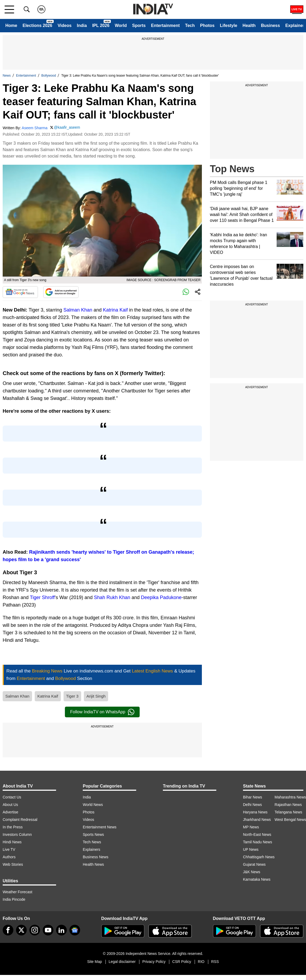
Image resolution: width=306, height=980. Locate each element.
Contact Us (12, 797)
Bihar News (253, 797)
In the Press (13, 827)
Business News (96, 857)
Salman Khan (78, 310)
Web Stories (13, 864)
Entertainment (165, 25)
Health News (93, 864)
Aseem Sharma (34, 128)
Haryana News (255, 812)
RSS (215, 962)
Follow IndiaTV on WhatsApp (102, 712)
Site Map (94, 962)
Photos (207, 25)
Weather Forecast (17, 892)
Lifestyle (228, 25)
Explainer (295, 25)
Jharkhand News (257, 820)
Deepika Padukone (161, 597)
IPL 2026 (101, 25)
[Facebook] (8, 930)
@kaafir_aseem (67, 127)
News (7, 76)
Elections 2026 (37, 25)
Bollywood (49, 76)
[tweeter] (21, 930)
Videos (65, 25)
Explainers (91, 849)
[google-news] (75, 930)
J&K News (252, 872)
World (121, 25)
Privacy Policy (154, 962)
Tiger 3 (72, 696)
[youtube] (48, 930)
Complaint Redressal (20, 820)
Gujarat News (254, 864)
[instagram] (35, 930)
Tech (190, 25)
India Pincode (14, 899)
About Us (10, 805)
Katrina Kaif (115, 310)
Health (249, 25)
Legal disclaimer (122, 962)
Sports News (93, 835)
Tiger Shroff (42, 597)
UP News (251, 849)
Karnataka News (257, 879)
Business (270, 25)
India (82, 25)
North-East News (257, 835)
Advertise (10, 812)
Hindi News (12, 842)
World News (93, 805)
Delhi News (252, 805)
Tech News (92, 842)
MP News (251, 827)
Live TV (9, 849)
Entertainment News (100, 827)
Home (11, 25)
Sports (139, 25)
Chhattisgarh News (259, 857)
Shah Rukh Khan (112, 597)
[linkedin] (61, 930)
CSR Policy (182, 962)
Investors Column (17, 835)
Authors (9, 857)
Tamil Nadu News (258, 842)
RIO (201, 962)
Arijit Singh (96, 696)
